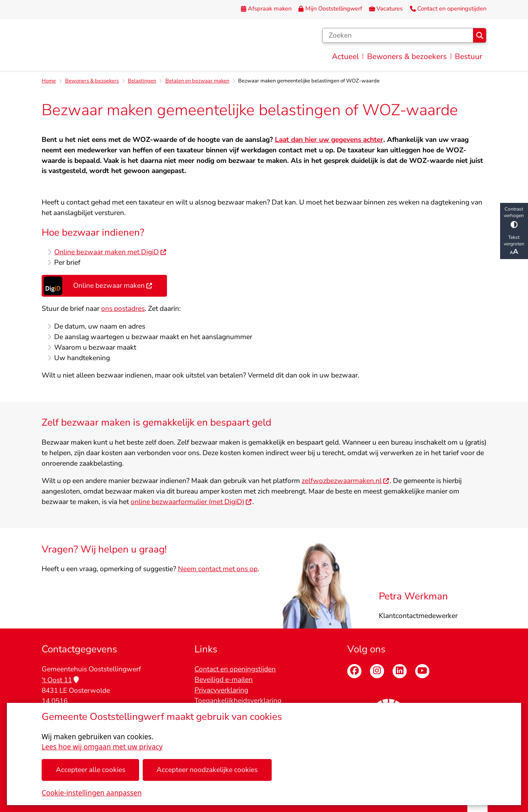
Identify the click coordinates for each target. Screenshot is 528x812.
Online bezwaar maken (98, 286)
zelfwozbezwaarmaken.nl (346, 481)
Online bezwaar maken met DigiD (111, 252)
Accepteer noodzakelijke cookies (207, 770)
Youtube (422, 671)
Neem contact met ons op (218, 569)
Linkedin (400, 671)
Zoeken (480, 35)
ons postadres (123, 309)
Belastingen (142, 81)
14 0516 (55, 701)
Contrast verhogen (514, 217)
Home (49, 81)
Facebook (354, 671)
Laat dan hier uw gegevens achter (329, 140)
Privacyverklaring (221, 690)
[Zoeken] (398, 35)
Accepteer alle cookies (91, 770)
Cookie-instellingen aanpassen (92, 793)
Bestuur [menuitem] (469, 57)
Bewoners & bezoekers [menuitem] (407, 57)
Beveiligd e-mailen (224, 680)
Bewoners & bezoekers (92, 81)
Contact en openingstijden (235, 669)
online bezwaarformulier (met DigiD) (191, 502)
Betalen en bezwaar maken (197, 81)
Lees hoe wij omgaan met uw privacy (102, 747)
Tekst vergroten (514, 245)
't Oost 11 (60, 680)
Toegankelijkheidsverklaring (238, 701)
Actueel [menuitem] (345, 57)
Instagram (377, 671)
